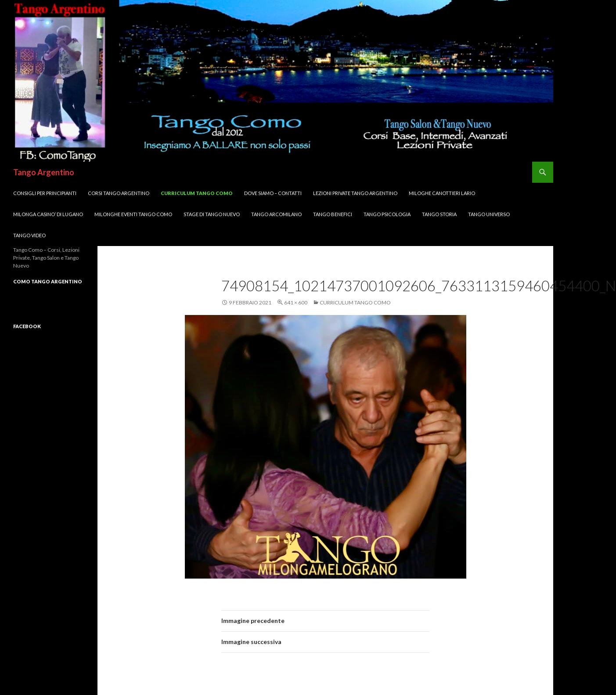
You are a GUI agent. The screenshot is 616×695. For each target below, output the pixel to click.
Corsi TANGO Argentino (119, 193)
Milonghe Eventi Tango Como (133, 214)
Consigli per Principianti (45, 193)
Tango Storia (439, 214)
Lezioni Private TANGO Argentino (355, 193)
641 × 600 (296, 302)
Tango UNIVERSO (489, 214)
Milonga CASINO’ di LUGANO (48, 214)
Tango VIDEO (29, 235)
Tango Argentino (44, 172)
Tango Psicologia (387, 214)
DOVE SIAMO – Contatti (273, 193)
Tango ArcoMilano (276, 214)
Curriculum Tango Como (197, 193)
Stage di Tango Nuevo (212, 214)
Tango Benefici (333, 214)
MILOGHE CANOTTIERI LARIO (442, 193)
